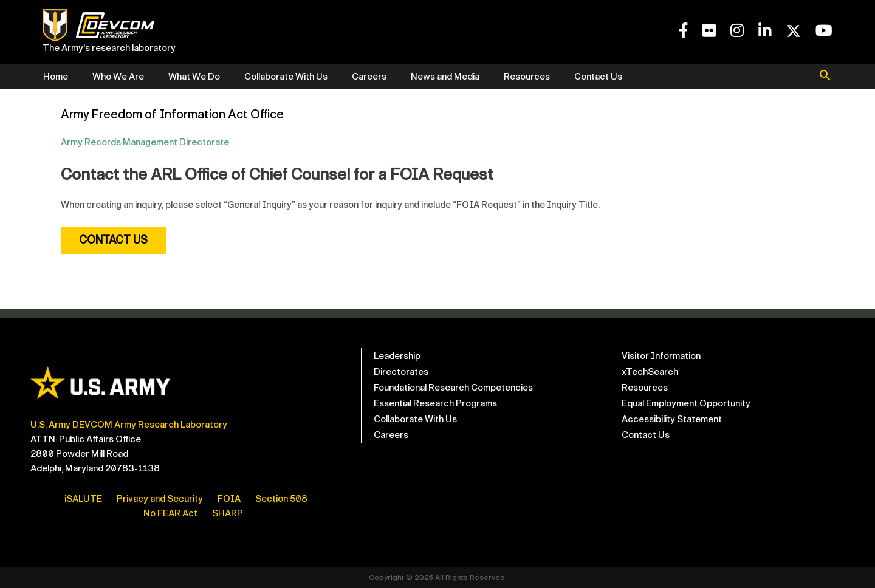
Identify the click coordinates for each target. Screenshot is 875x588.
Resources (527, 77)
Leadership (397, 356)
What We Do (194, 77)
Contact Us (598, 77)
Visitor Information (661, 356)
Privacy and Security (160, 499)
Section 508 (281, 499)
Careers (369, 77)
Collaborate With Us (286, 77)
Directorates (401, 372)
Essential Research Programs (435, 403)
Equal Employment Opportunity (686, 403)
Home (56, 77)
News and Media (445, 77)
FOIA (229, 499)
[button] (825, 77)
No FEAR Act (170, 513)
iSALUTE (83, 499)
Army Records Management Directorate (145, 142)
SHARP (228, 513)
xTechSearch (650, 372)
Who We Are (118, 77)
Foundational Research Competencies (453, 388)
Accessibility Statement (672, 419)
